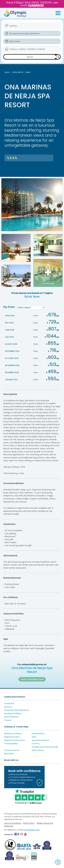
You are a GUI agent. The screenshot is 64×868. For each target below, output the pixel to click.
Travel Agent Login (32, 830)
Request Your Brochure (15, 740)
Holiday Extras (38, 734)
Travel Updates (11, 744)
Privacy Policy (29, 823)
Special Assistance (41, 740)
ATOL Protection (11, 717)
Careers (8, 720)
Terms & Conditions (13, 823)
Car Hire (36, 744)
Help (34, 737)
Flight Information (12, 737)
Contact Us (9, 703)
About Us (8, 707)
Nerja (28, 72)
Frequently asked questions (17, 710)
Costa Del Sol (18, 72)
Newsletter (9, 754)
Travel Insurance (12, 750)
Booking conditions (13, 713)
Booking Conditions (13, 734)
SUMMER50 (36, 5)
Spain (7, 72)
